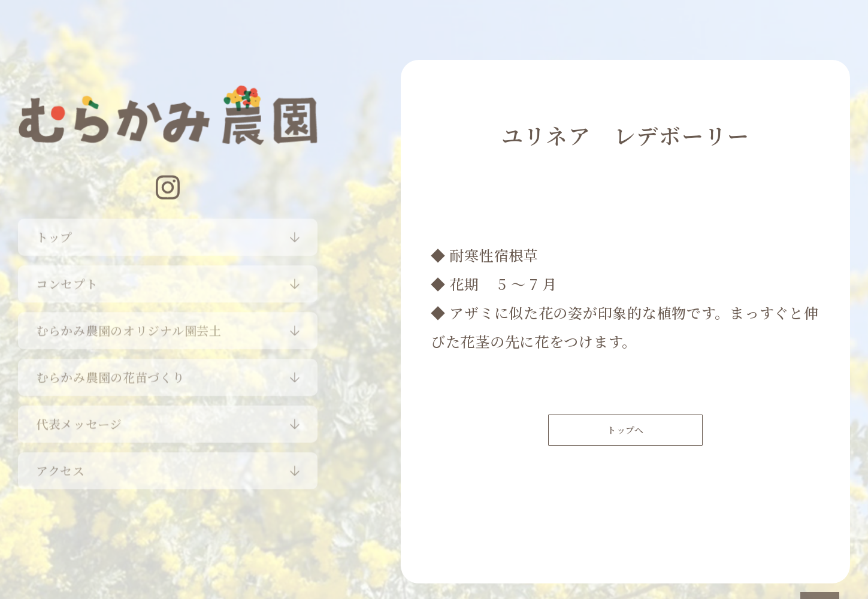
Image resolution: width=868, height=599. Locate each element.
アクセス (61, 466)
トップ (54, 233)
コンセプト (67, 279)
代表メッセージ (79, 420)
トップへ (625, 435)
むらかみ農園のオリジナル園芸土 (129, 326)
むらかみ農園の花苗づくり (111, 373)
